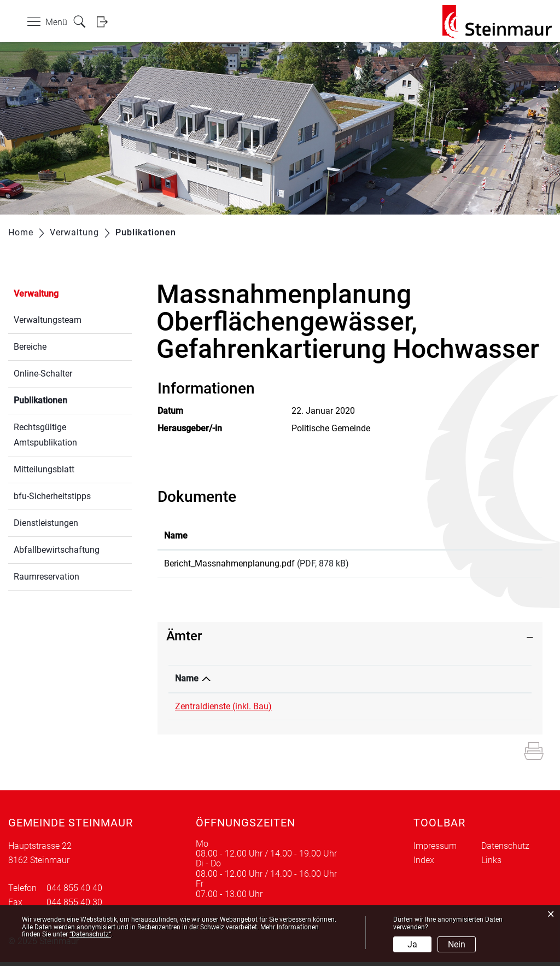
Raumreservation (46, 577)
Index (424, 864)
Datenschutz (505, 850)
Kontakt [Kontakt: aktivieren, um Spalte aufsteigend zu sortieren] (420, 682)
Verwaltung (36, 294)
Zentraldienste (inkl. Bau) (223, 710)
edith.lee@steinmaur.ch (450, 710)
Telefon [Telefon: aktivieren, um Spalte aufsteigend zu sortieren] (332, 682)
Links (491, 864)
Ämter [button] (184, 640)
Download (499, 565)
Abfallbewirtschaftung (57, 550)
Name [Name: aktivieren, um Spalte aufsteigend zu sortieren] (176, 536)
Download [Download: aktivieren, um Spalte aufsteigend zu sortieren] (482, 536)
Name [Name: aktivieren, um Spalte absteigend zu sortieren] (187, 682)
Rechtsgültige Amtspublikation (45, 435)
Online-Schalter (43, 374)
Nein (457, 944)
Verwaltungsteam (48, 320)
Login (106, 22)
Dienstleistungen (46, 523)
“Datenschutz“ (90, 934)
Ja (412, 944)
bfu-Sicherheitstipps (52, 496)
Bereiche (30, 347)
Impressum (435, 850)
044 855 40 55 (345, 710)
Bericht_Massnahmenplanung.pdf (229, 563)
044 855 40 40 (74, 892)
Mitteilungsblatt (44, 469)
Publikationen (66, 399)
